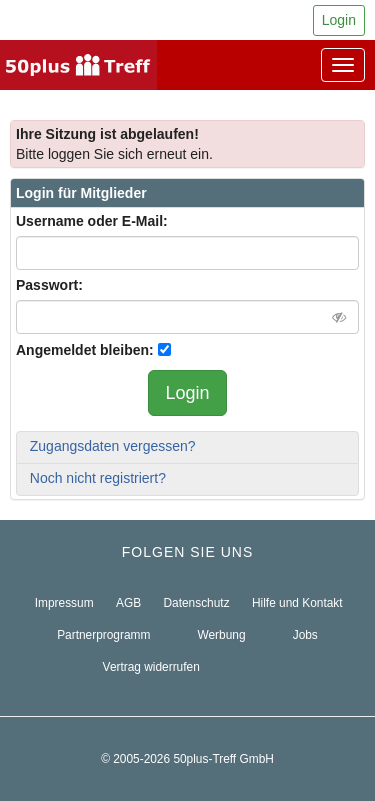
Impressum (64, 603)
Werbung (222, 635)
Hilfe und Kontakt (297, 603)
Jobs (305, 635)
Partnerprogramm (103, 635)
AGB (128, 603)
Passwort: (49, 285)
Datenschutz (197, 603)
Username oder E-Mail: (92, 221)
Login (339, 20)
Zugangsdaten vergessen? (113, 446)
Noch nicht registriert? (98, 478)
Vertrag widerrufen (151, 667)
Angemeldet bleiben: (85, 350)
